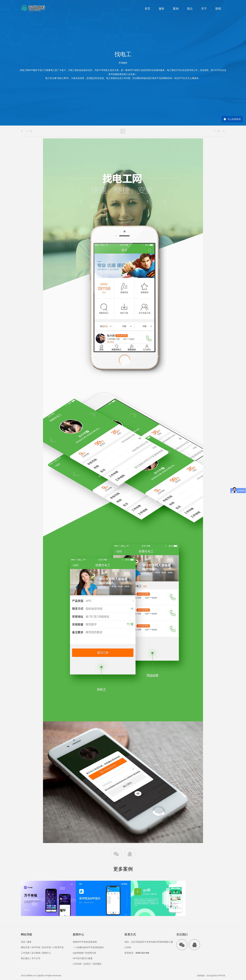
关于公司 (36, 958)
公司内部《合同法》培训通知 (87, 964)
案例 (176, 9)
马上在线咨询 (234, 119)
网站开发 (25, 947)
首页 (147, 9)
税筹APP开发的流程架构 (85, 942)
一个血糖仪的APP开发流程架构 (88, 947)
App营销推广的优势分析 (85, 953)
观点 (190, 9)
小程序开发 (58, 947)
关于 (204, 9)
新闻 (218, 9)
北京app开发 (212, 976)
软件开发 (47, 947)
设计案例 (36, 953)
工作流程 (25, 953)
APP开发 (36, 947)
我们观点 (25, 958)
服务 (162, 9)
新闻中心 (47, 953)
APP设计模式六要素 (83, 958)
